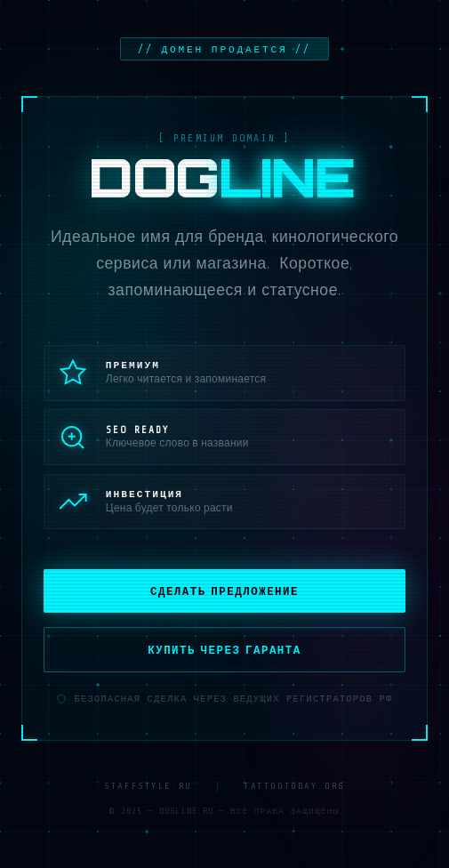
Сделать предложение (224, 590)
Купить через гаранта (224, 648)
